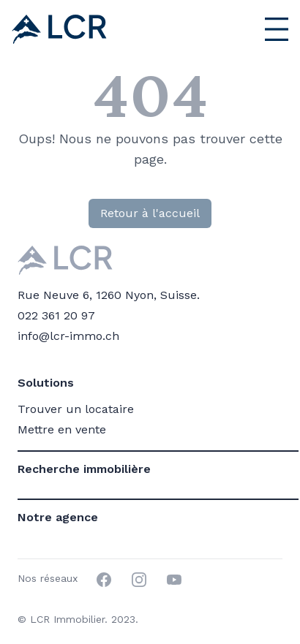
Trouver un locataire (76, 409)
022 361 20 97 (56, 315)
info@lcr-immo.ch (68, 336)
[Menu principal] (230, 29)
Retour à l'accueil (150, 213)
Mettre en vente (62, 429)
